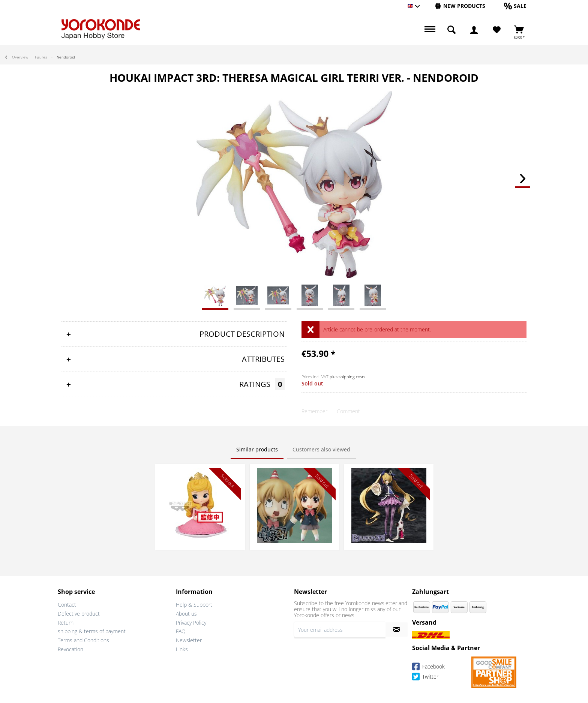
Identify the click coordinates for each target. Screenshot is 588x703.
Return (66, 623)
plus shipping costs (347, 377)
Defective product (79, 614)
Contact (67, 605)
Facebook (428, 668)
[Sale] (515, 6)
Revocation (70, 649)
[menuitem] (460, 6)
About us (186, 614)
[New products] (460, 6)
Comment (348, 411)
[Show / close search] (451, 30)
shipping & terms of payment (92, 631)
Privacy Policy (191, 623)
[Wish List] (497, 30)
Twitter (425, 678)
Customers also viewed (321, 449)
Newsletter (189, 640)
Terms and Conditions (83, 640)
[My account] (474, 30)
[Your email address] (340, 630)
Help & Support (194, 605)
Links (182, 649)
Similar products (257, 449)
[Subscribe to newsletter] (397, 630)
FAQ (181, 631)
